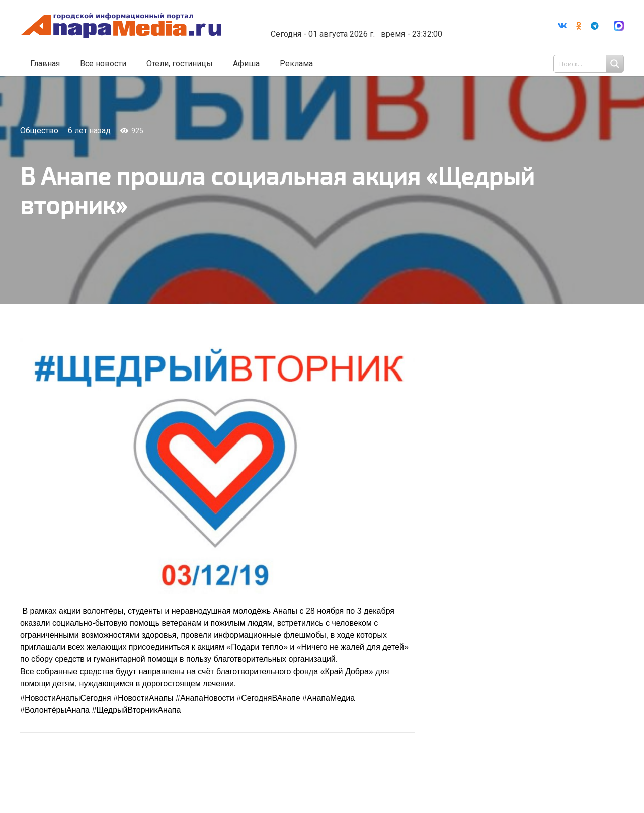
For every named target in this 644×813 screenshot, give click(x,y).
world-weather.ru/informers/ (365, 27)
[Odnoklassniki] (579, 26)
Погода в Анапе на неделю (365, 18)
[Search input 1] (590, 64)
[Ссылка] (132, 26)
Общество (39, 131)
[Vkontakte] (562, 26)
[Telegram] (595, 26)
